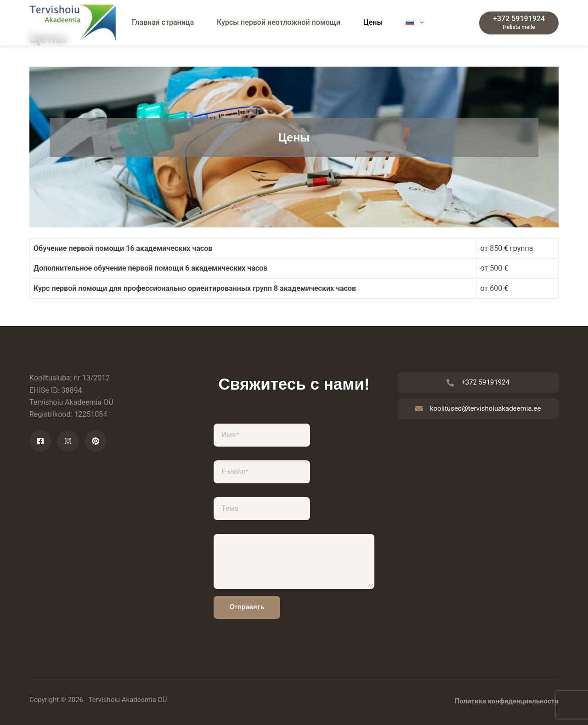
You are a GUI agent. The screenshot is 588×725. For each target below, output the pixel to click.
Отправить (247, 607)
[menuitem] (415, 23)
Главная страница (163, 22)
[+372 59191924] (519, 23)
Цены (373, 22)
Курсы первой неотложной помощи (279, 22)
